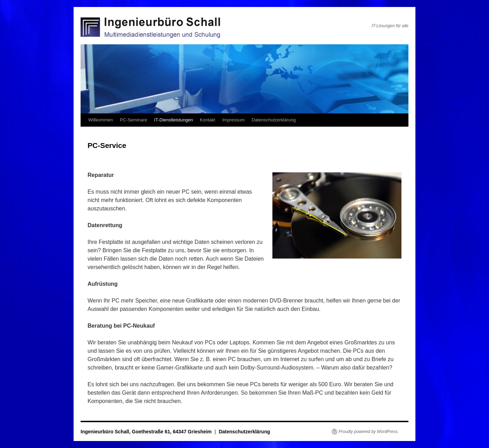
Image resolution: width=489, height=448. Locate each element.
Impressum (233, 120)
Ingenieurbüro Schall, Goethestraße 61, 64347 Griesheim (147, 432)
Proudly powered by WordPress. (369, 432)
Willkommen (101, 120)
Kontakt (208, 120)
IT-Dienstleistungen (174, 120)
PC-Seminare (134, 120)
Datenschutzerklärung (274, 120)
